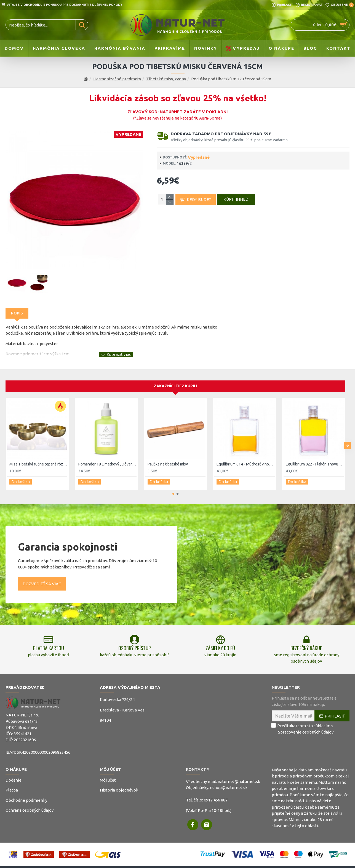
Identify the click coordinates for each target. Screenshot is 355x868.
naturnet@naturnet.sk (239, 778)
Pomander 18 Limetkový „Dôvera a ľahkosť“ (107, 458)
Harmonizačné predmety (117, 79)
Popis (17, 313)
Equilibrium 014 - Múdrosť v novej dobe (245, 458)
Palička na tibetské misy (168, 458)
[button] (347, 437)
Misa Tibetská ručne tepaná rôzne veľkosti (38, 458)
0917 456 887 (216, 796)
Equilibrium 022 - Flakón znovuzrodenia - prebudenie (315, 458)
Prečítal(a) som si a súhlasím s (303, 725)
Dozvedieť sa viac (42, 575)
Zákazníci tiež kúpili (175, 380)
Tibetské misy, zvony (166, 79)
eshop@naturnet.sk (229, 784)
